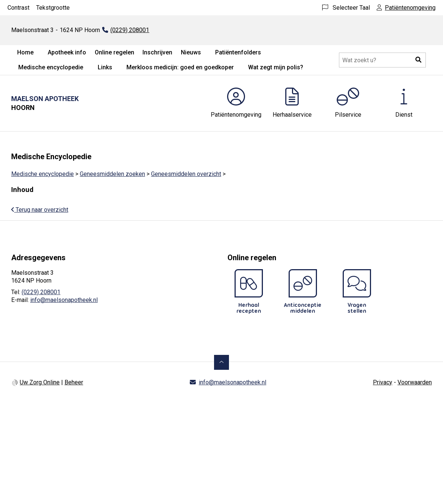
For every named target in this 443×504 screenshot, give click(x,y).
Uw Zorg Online (40, 382)
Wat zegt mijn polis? (276, 67)
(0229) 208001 (41, 292)
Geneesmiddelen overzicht (186, 174)
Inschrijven (157, 52)
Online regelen (114, 52)
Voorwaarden (415, 382)
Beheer (74, 382)
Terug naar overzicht (40, 210)
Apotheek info (67, 52)
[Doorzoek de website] (382, 60)
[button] (418, 60)
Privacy (383, 382)
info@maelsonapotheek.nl (64, 300)
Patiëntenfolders (238, 52)
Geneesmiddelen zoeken (112, 174)
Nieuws (191, 52)
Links (105, 67)
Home (25, 52)
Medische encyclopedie (51, 67)
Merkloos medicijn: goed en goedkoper (180, 67)
